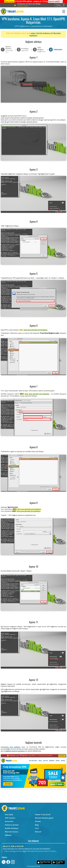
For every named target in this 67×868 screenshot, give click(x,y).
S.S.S (37, 828)
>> (55, 1)
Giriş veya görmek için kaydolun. (36, 330)
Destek (38, 821)
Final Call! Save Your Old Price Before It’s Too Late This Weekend (27, 849)
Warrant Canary (11, 832)
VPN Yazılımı (10, 818)
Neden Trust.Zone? (43, 814)
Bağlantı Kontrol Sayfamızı (15, 751)
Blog (37, 825)
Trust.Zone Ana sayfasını (11, 747)
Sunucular (9, 821)
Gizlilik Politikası (12, 828)
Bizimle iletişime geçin (44, 818)
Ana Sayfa (9, 814)
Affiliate (8, 835)
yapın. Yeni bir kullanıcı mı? (42, 33)
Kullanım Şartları (12, 825)
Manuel (38, 832)
